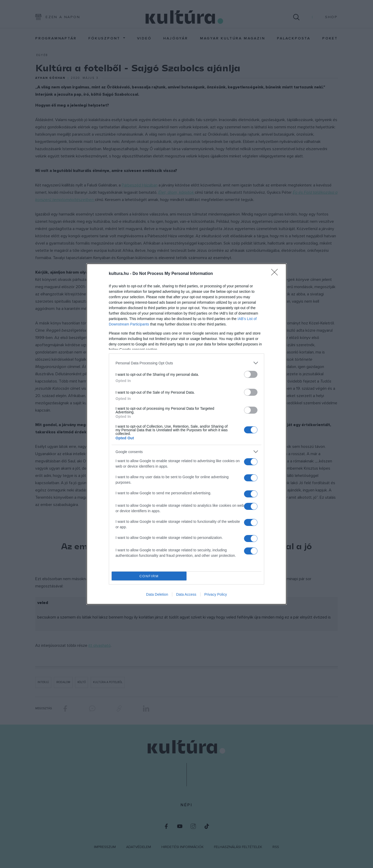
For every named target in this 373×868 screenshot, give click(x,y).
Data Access (186, 594)
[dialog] (187, 434)
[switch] (251, 374)
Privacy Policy (216, 594)
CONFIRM (149, 576)
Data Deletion (157, 594)
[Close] (276, 274)
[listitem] (187, 363)
